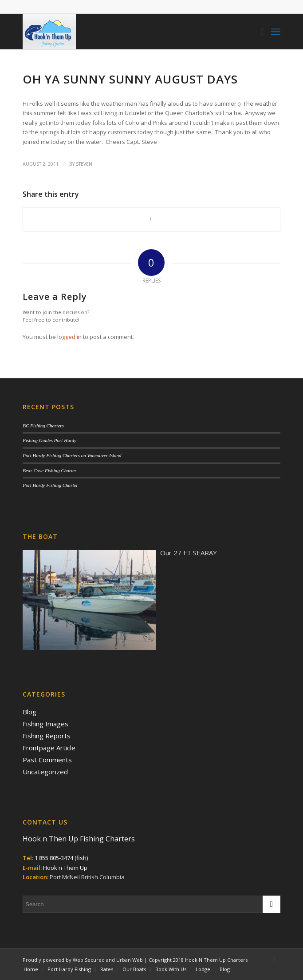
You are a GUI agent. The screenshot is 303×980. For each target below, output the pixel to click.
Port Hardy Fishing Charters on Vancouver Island (72, 455)
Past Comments (47, 760)
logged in (69, 337)
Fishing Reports (47, 736)
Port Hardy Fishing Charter (50, 485)
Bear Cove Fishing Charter (49, 470)
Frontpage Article (49, 748)
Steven (84, 164)
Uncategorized (45, 772)
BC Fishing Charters (43, 426)
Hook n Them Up (65, 868)
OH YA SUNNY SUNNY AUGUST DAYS (130, 79)
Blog (30, 712)
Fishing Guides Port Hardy (49, 440)
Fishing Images (45, 724)
